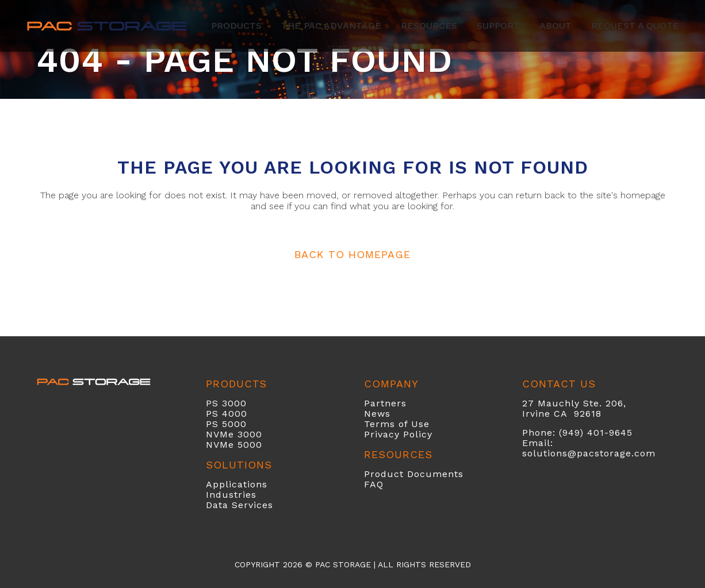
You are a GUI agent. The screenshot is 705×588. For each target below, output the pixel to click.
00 (241, 414)
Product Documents (414, 474)
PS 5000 (226, 424)
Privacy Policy (398, 434)
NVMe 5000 (234, 445)
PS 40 (220, 414)
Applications (237, 484)
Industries (231, 495)
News (377, 414)
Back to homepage (352, 254)
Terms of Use (397, 424)
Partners (385, 403)
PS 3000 (226, 403)
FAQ (374, 484)
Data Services (240, 505)
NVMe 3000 (234, 434)
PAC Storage (343, 564)
